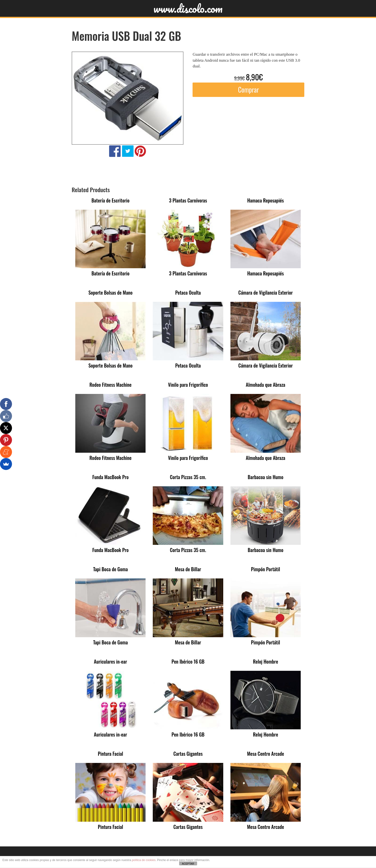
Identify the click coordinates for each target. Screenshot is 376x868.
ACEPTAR (188, 864)
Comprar (249, 90)
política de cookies (144, 860)
